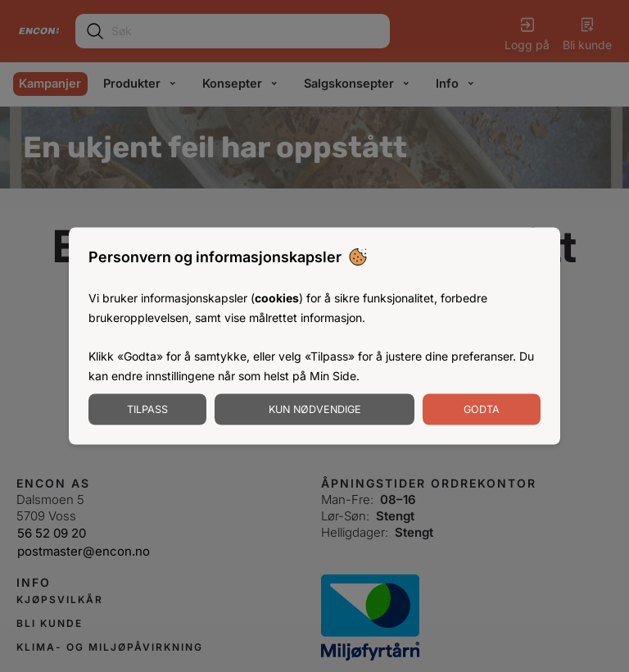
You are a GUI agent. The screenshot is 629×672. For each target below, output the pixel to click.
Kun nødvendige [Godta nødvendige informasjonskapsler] (315, 409)
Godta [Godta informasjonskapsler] (482, 409)
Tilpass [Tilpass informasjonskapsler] (147, 409)
